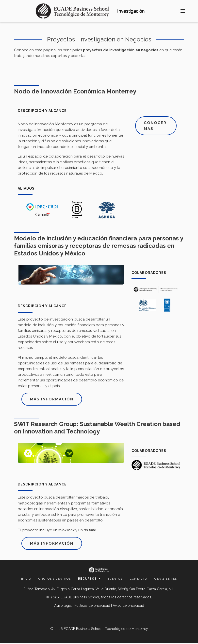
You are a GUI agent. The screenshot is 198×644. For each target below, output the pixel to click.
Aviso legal (63, 607)
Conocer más (156, 126)
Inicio (26, 580)
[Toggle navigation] (183, 11)
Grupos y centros (55, 580)
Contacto (138, 580)
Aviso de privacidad (128, 607)
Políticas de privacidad (92, 607)
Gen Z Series (166, 580)
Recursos (88, 580)
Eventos (115, 580)
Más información (53, 399)
